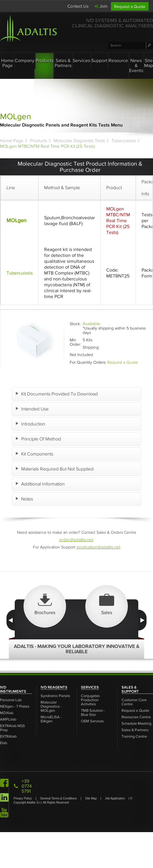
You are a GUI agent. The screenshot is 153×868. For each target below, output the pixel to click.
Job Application (115, 798)
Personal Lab (11, 700)
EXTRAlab (8, 737)
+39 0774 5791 (27, 786)
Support (99, 60)
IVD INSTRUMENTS (13, 689)
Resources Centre (136, 717)
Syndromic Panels (55, 696)
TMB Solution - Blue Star (93, 713)
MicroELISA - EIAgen (51, 719)
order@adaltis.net (76, 539)
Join (103, 6)
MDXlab (7, 713)
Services (81, 60)
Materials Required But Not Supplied (58, 469)
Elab (4, 743)
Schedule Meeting (136, 724)
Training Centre (134, 737)
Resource (118, 60)
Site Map (149, 63)
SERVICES (90, 687)
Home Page (7, 63)
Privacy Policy (23, 798)
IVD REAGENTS (54, 687)
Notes (28, 499)
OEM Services (92, 721)
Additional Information (44, 484)
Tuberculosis (124, 141)
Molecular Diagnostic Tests (79, 141)
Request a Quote (130, 7)
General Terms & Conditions (59, 798)
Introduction (34, 424)
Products (45, 60)
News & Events (136, 65)
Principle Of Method (42, 439)
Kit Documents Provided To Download (60, 394)
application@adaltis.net (98, 547)
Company (25, 60)
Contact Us (78, 6)
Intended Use (35, 409)
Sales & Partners (63, 63)
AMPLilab (8, 720)
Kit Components (38, 454)
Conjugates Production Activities (90, 700)
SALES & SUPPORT (130, 689)
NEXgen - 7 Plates (15, 707)
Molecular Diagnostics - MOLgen (51, 707)
